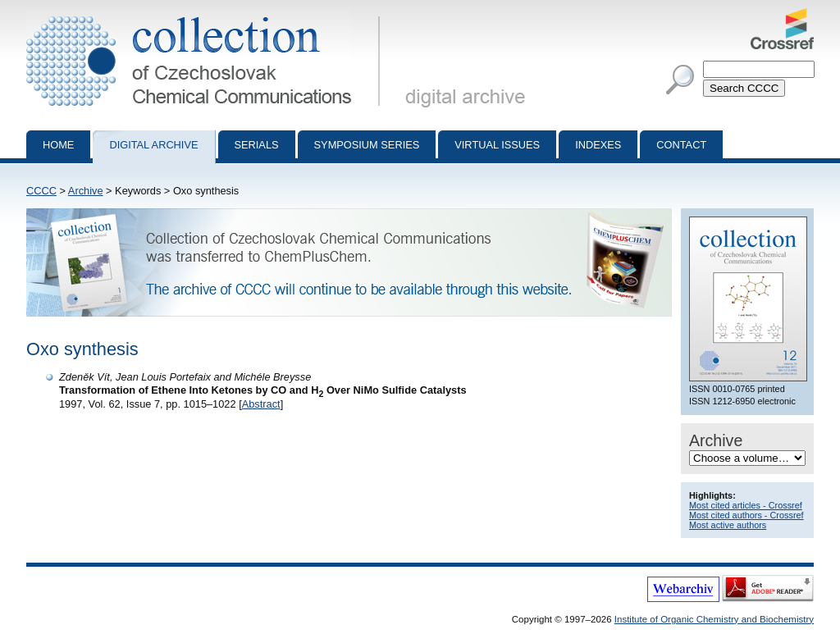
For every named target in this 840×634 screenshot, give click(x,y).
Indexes (598, 145)
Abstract (261, 404)
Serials (257, 145)
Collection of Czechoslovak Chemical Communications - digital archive (206, 15)
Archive (86, 191)
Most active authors (728, 525)
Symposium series (367, 145)
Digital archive (153, 145)
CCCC (41, 191)
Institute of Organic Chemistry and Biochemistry (714, 619)
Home (58, 145)
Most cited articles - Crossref (746, 505)
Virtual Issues (497, 145)
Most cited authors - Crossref (746, 515)
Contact (681, 145)
